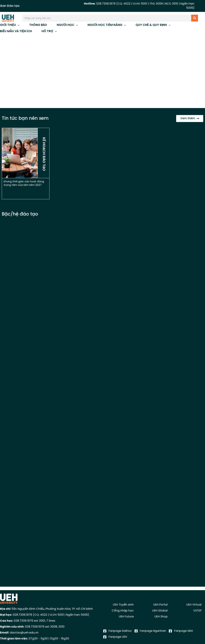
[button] (5, 72)
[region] (102, 72)
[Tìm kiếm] (195, 18)
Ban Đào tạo (10, 6)
